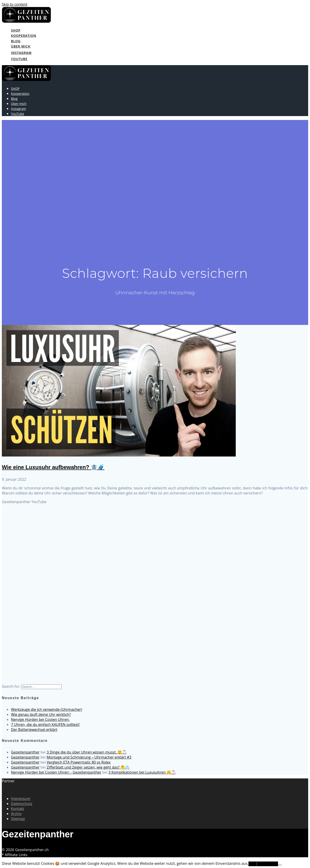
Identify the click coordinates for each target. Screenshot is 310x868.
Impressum (21, 799)
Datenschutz (22, 804)
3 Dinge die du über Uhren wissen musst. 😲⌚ (87, 752)
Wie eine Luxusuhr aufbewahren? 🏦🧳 (53, 467)
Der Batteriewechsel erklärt (34, 730)
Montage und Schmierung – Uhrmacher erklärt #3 (89, 757)
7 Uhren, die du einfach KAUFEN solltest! (45, 725)
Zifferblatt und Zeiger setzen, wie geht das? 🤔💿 (88, 767)
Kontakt (18, 809)
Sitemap (18, 819)
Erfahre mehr (267, 864)
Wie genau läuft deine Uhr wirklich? (41, 714)
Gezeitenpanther (25, 752)
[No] (280, 865)
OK (252, 864)
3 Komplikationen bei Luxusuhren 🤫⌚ (142, 772)
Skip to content (15, 4)
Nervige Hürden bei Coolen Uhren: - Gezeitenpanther (56, 772)
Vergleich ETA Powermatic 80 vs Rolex (79, 762)
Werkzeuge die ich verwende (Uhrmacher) (46, 709)
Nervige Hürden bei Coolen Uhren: (40, 719)
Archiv (16, 814)
